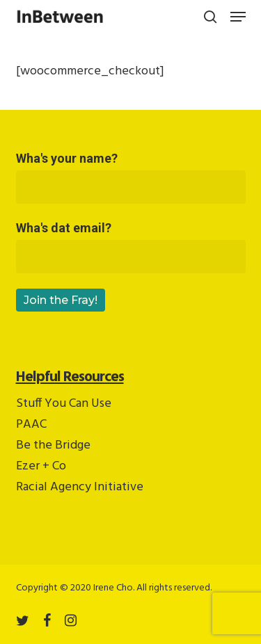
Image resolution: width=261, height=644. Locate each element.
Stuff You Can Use (64, 404)
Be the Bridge (53, 445)
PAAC (31, 425)
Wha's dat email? (131, 247)
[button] (238, 17)
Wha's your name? (131, 177)
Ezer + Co (41, 466)
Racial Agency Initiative (80, 487)
